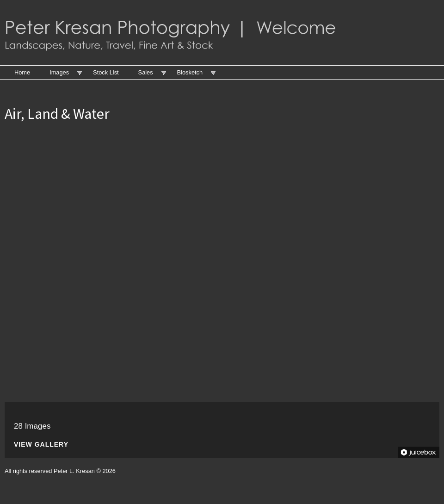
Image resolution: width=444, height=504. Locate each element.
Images (59, 72)
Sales (146, 72)
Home (22, 72)
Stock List (106, 72)
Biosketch (190, 72)
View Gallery (41, 445)
